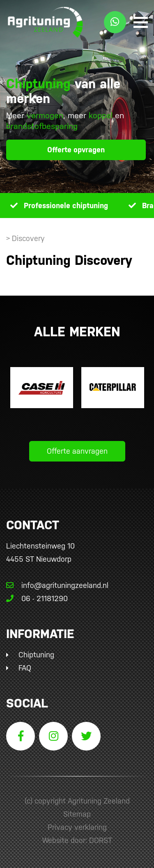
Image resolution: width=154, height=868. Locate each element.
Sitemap (77, 814)
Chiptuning (36, 655)
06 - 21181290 (37, 598)
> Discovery (25, 238)
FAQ (25, 668)
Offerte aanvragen (77, 451)
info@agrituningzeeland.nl (57, 585)
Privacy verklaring (77, 827)
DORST (101, 840)
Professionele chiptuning (66, 206)
